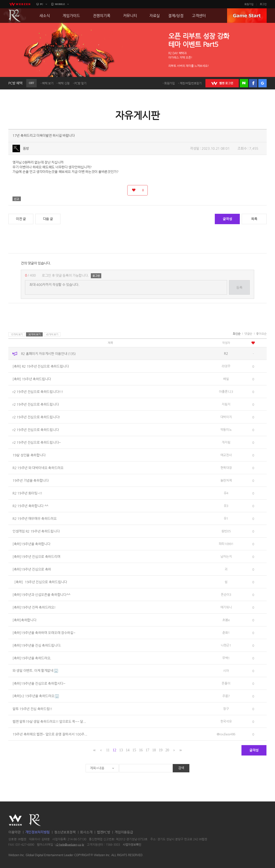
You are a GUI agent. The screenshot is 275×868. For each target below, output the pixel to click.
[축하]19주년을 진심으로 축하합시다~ (39, 683)
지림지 (226, 404)
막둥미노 (226, 430)
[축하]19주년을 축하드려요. (32, 658)
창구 (226, 709)
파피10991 (226, 544)
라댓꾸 (226, 366)
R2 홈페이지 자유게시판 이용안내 (48, 353)
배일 (226, 379)
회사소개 (86, 832)
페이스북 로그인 (253, 83)
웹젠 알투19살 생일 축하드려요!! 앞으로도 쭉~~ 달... (49, 721)
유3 (226, 506)
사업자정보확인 (132, 845)
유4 (226, 493)
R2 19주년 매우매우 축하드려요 (35, 518)
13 (121, 750)
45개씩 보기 (52, 334)
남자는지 (226, 556)
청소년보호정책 (65, 832)
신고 (17, 199)
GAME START (247, 16)
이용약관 (14, 832)
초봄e (226, 620)
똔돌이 (226, 683)
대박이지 (226, 417)
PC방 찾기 (80, 83)
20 (167, 750)
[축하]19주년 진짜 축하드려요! (34, 607)
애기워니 (226, 607)
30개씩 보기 (34, 334)
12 (114, 750)
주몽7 (226, 696)
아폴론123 (226, 391)
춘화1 (226, 632)
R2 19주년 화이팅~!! (27, 493)
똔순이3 (226, 594)
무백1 (226, 658)
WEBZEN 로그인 (222, 83)
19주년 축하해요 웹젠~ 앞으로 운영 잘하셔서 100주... (50, 734)
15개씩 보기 (17, 334)
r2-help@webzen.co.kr (70, 845)
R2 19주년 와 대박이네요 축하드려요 (38, 468)
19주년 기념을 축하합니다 (31, 480)
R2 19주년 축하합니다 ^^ (30, 506)
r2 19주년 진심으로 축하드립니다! (36, 417)
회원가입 (249, 4)
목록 (254, 219)
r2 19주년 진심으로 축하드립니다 (36, 404)
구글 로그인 (262, 83)
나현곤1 (226, 645)
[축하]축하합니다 (24, 620)
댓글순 (248, 334)
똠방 (26, 148)
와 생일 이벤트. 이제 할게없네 (35, 671)
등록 (239, 287)
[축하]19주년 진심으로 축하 (32, 569)
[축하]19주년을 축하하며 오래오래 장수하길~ (44, 632)
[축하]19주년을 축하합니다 (31, 544)
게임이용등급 (124, 832)
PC (42, 4)
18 (154, 750)
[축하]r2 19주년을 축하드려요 (36, 696)
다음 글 (48, 219)
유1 (226, 518)
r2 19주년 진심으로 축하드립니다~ (37, 442)
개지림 (226, 442)
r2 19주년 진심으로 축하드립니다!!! (38, 391)
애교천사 (226, 455)
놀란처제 (226, 480)
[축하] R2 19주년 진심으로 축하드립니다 (41, 366)
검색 (181, 768)
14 (128, 750)
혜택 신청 (64, 83)
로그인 (263, 4)
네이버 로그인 (244, 83)
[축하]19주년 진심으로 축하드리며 (36, 556)
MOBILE (60, 4)
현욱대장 (226, 468)
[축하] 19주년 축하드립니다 (32, 379)
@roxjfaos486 (226, 734)
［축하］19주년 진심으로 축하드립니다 (40, 582)
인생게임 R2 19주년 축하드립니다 (36, 531)
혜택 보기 (48, 83)
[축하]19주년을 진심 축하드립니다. (37, 645)
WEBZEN (15, 820)
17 (147, 750)
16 (141, 750)
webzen (20, 4)
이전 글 (21, 219)
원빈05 (226, 531)
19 (161, 750)
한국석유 (226, 721)
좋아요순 (261, 334)
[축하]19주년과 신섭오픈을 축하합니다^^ (41, 594)
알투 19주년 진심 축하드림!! (32, 709)
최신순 (237, 334)
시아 (226, 671)
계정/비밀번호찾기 (191, 83)
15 (134, 750)
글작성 (227, 219)
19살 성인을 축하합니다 (29, 455)
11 (108, 750)
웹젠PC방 (104, 832)
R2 (15, 16)
